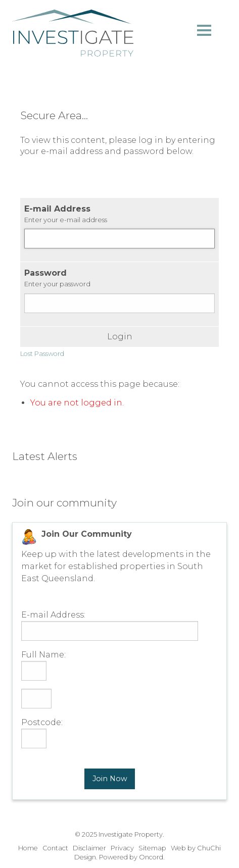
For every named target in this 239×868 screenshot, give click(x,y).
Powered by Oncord (131, 857)
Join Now (110, 779)
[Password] (119, 303)
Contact (55, 848)
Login (120, 337)
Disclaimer (89, 848)
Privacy (122, 848)
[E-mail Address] (119, 239)
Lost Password (42, 354)
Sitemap (152, 848)
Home (28, 848)
